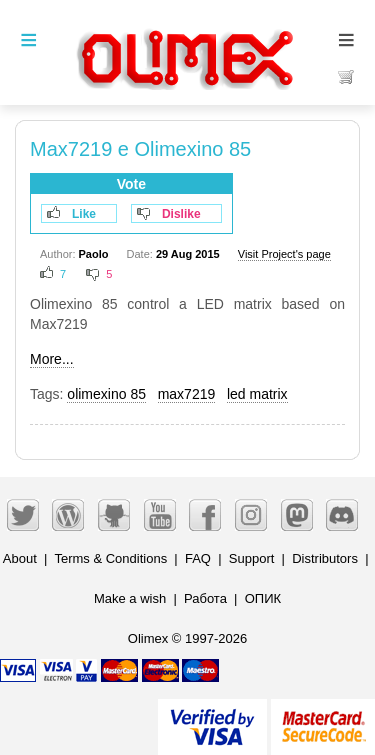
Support (252, 558)
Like (84, 214)
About (20, 558)
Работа (205, 598)
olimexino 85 (106, 394)
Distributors (325, 558)
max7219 (187, 394)
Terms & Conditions (110, 558)
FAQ (198, 558)
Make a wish (130, 598)
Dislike (181, 214)
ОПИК (263, 598)
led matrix (257, 394)
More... (52, 359)
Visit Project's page (284, 254)
